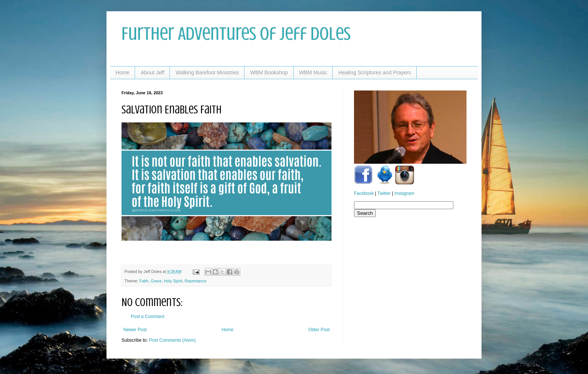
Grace (156, 281)
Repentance (195, 281)
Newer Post (135, 330)
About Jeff (152, 72)
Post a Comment (148, 317)
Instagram (404, 193)
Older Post (319, 330)
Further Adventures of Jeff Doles (236, 34)
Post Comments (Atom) (172, 340)
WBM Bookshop (269, 72)
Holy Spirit (173, 281)
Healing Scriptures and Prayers (375, 72)
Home (122, 72)
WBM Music (313, 72)
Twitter (384, 193)
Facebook (364, 193)
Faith (144, 281)
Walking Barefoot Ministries (207, 72)
